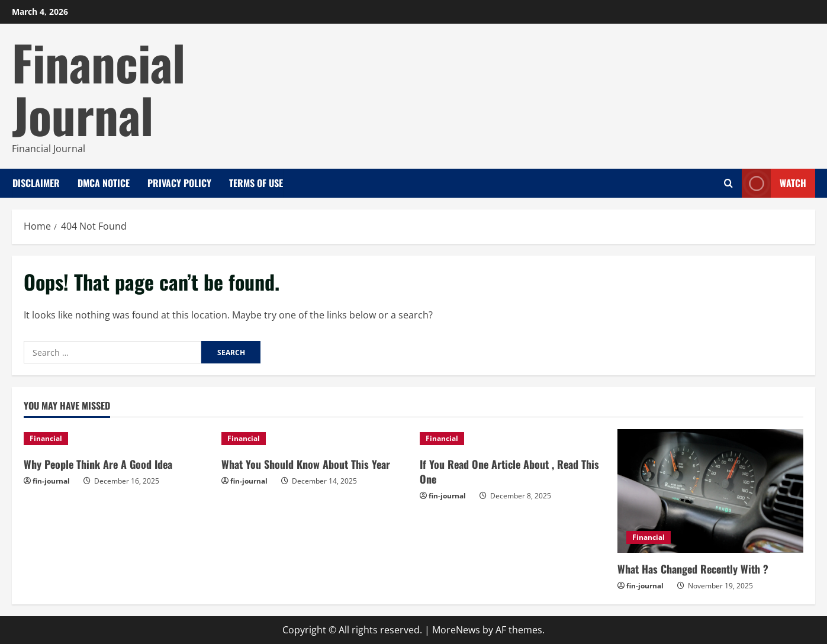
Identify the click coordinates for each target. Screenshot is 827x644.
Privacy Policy (179, 183)
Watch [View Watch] (774, 183)
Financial (46, 438)
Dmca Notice (104, 183)
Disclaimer (36, 183)
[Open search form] (728, 183)
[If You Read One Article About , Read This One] (513, 439)
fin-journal (51, 481)
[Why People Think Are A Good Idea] (117, 439)
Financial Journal (99, 88)
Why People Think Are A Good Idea (98, 464)
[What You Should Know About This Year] (314, 439)
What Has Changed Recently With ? (693, 569)
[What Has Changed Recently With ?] (710, 491)
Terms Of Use (256, 183)
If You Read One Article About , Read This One (509, 471)
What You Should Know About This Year (306, 464)
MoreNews (456, 630)
